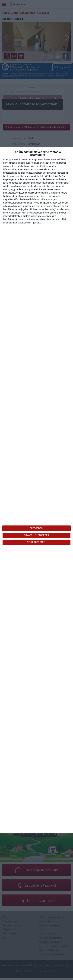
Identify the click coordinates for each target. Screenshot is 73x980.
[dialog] (36, 490)
